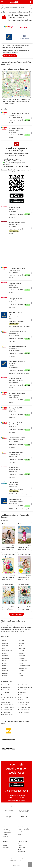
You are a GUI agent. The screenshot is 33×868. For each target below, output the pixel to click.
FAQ (19, 833)
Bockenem (4, 12)
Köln (3, 648)
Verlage (20, 831)
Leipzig (4, 668)
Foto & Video (6, 702)
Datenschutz (22, 848)
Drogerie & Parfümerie (9, 697)
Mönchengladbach (24, 666)
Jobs (19, 844)
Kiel (19, 673)
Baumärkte (5, 690)
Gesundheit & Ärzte (8, 707)
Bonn (20, 646)
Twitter (5, 846)
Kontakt (20, 835)
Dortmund (5, 656)
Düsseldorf (5, 658)
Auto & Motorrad (7, 685)
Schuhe (21, 695)
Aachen (21, 663)
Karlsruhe (21, 653)
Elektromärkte (6, 700)
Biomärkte (5, 692)
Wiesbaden (22, 656)
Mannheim (21, 648)
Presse (20, 846)
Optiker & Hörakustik (25, 687)
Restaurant (22, 692)
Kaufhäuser (5, 712)
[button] (28, 74)
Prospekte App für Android (16, 795)
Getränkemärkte (7, 710)
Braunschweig (22, 668)
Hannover (4, 666)
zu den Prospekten (10, 56)
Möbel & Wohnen (7, 715)
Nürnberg (4, 671)
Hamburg (4, 643)
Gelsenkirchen (22, 661)
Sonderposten (23, 697)
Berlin (19, 3)
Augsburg (21, 658)
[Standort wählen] (31, 2)
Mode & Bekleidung (24, 685)
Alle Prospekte (17, 614)
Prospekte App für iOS (17, 798)
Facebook (6, 844)
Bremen (4, 663)
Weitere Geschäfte (24, 712)
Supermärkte (23, 705)
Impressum (21, 851)
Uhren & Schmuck (24, 707)
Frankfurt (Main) (6, 651)
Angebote (5, 835)
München (4, 646)
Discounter (5, 695)
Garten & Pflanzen (7, 705)
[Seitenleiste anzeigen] (30, 864)
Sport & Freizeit (23, 702)
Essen (3, 661)
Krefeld (20, 676)
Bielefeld (21, 643)
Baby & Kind (5, 687)
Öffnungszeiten (7, 831)
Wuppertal (21, 641)
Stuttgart (4, 653)
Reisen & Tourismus (24, 690)
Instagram (6, 848)
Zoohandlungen (23, 710)
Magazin (5, 836)
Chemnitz (21, 671)
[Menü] (2, 2)
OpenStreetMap (21, 97)
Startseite (5, 829)
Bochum (4, 676)
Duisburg (4, 673)
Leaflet (14, 97)
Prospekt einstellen (24, 829)
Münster (21, 651)
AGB (19, 849)
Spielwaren (22, 700)
